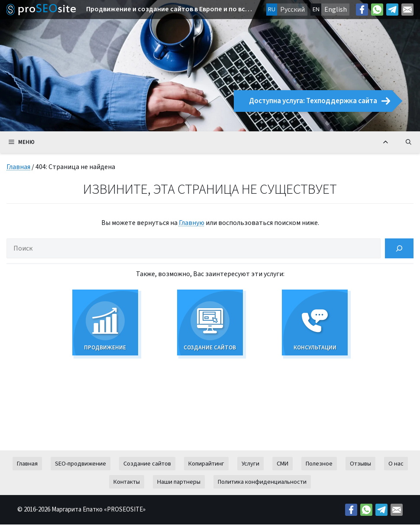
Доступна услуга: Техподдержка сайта (320, 101)
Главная (18, 167)
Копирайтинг (206, 470)
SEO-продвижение (81, 470)
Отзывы (360, 470)
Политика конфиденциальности (262, 488)
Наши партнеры (179, 488)
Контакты (127, 488)
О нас (396, 470)
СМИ (283, 470)
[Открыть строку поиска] (409, 142)
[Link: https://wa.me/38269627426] (377, 10)
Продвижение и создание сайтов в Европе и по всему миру (170, 9)
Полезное (319, 470)
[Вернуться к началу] (386, 142)
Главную (192, 223)
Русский (292, 10)
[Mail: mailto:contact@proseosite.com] (407, 10)
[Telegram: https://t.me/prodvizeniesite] (392, 10)
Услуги (250, 470)
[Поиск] (399, 248)
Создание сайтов (147, 470)
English (336, 10)
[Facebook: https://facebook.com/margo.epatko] (362, 10)
